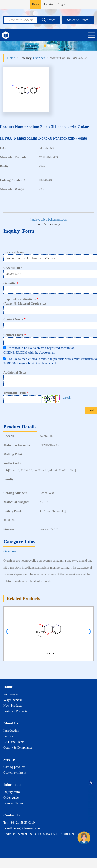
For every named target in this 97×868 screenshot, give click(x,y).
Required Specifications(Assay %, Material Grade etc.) (25, 301)
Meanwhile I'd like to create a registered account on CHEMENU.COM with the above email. (39, 350)
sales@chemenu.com (27, 828)
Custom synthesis (15, 773)
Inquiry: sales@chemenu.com (48, 220)
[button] (88, 631)
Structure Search (78, 20)
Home (36, 4)
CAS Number (13, 268)
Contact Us (12, 815)
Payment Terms (13, 803)
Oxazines (39, 58)
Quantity (11, 283)
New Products (13, 706)
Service (8, 736)
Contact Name (15, 319)
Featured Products (15, 711)
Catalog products (14, 767)
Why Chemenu (13, 700)
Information (13, 784)
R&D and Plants (14, 742)
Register (49, 4)
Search (48, 20)
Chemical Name (14, 252)
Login (62, 4)
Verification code (16, 393)
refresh (66, 398)
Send (91, 410)
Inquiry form (12, 792)
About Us (11, 723)
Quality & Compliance (18, 748)
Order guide (11, 798)
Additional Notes (15, 373)
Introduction (11, 731)
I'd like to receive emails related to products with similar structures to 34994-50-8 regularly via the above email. (50, 361)
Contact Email (15, 335)
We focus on (11, 694)
